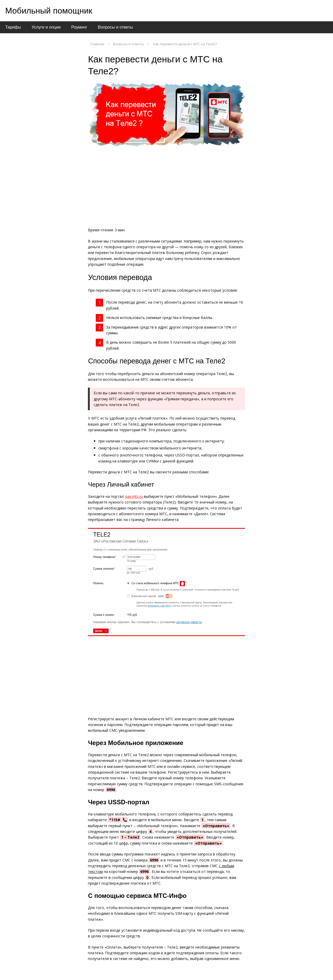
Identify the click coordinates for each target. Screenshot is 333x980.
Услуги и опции (46, 27)
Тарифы (13, 27)
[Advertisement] (166, 189)
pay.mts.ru (134, 496)
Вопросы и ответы (115, 27)
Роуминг (79, 27)
